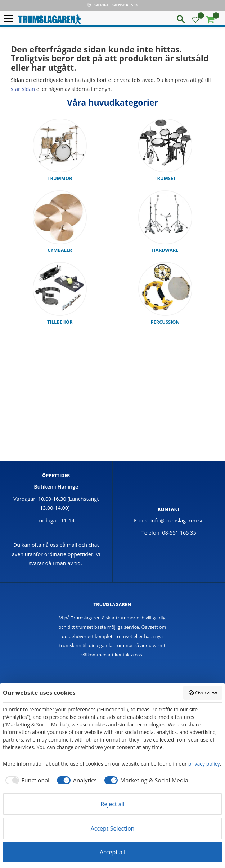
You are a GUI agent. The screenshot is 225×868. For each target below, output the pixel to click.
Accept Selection (113, 828)
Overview (203, 692)
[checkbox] (26, 780)
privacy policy (204, 764)
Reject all (112, 804)
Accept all (112, 852)
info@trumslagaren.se (177, 520)
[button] (10, 19)
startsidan (23, 89)
